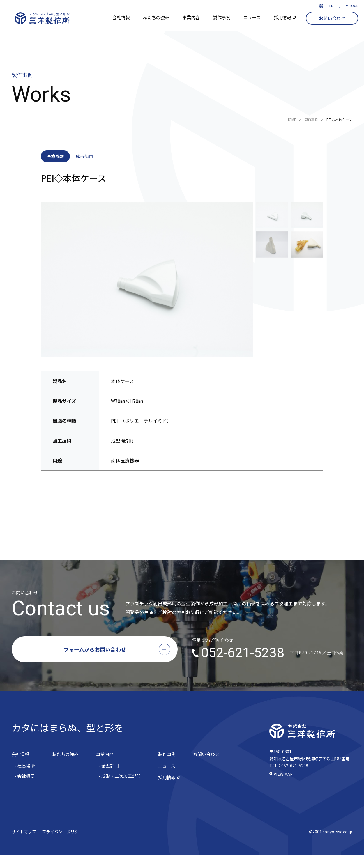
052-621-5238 (272, 666)
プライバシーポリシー (62, 844)
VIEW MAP (283, 786)
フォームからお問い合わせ (95, 662)
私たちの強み (156, 17)
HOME (291, 119)
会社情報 (121, 17)
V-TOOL (352, 6)
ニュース (252, 17)
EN (331, 6)
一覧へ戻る (182, 522)
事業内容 (191, 17)
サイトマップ (24, 844)
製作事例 (222, 17)
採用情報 (282, 17)
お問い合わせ (332, 18)
